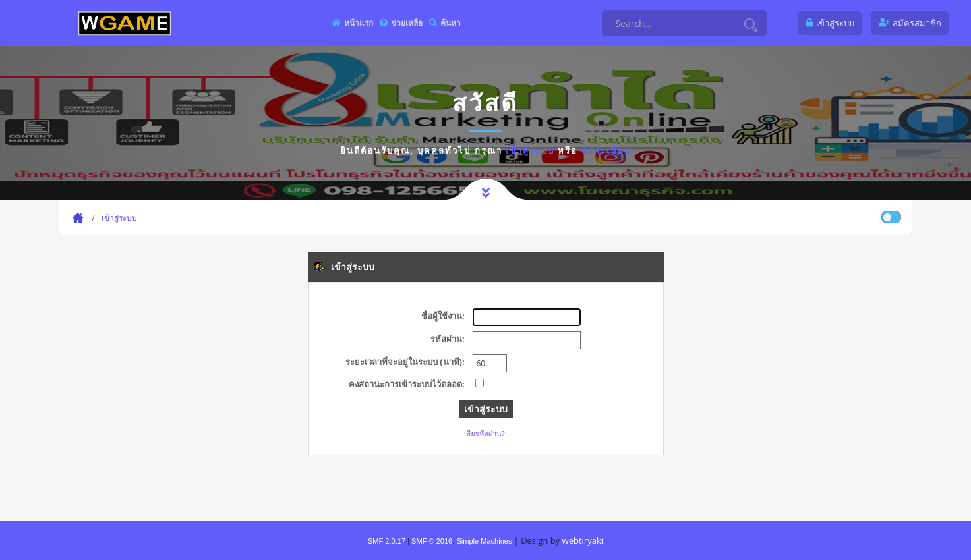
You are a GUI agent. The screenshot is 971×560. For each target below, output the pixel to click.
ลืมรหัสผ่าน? (485, 433)
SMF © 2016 (432, 541)
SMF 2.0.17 (387, 541)
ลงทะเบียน (606, 150)
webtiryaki (583, 540)
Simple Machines (484, 541)
